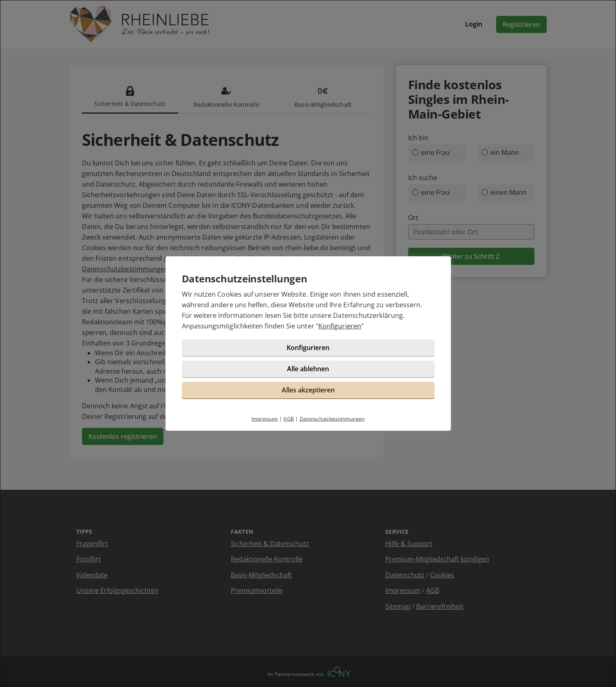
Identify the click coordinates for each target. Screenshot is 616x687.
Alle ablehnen (308, 369)
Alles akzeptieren (308, 390)
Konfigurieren (340, 326)
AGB (289, 419)
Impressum (265, 419)
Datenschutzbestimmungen (332, 419)
